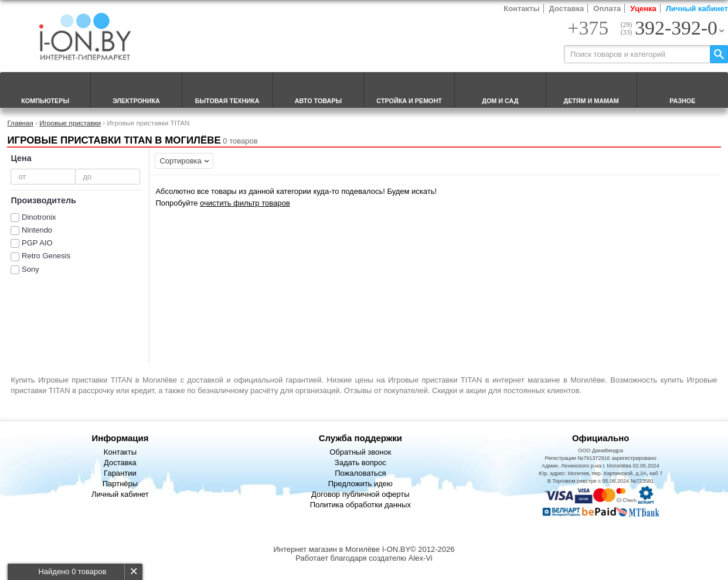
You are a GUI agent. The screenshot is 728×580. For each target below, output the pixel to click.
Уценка (643, 8)
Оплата (607, 8)
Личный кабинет (697, 8)
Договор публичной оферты (360, 494)
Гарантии (120, 473)
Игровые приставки (70, 123)
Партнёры (120, 484)
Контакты (521, 8)
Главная (20, 123)
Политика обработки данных (360, 505)
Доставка (567, 8)
